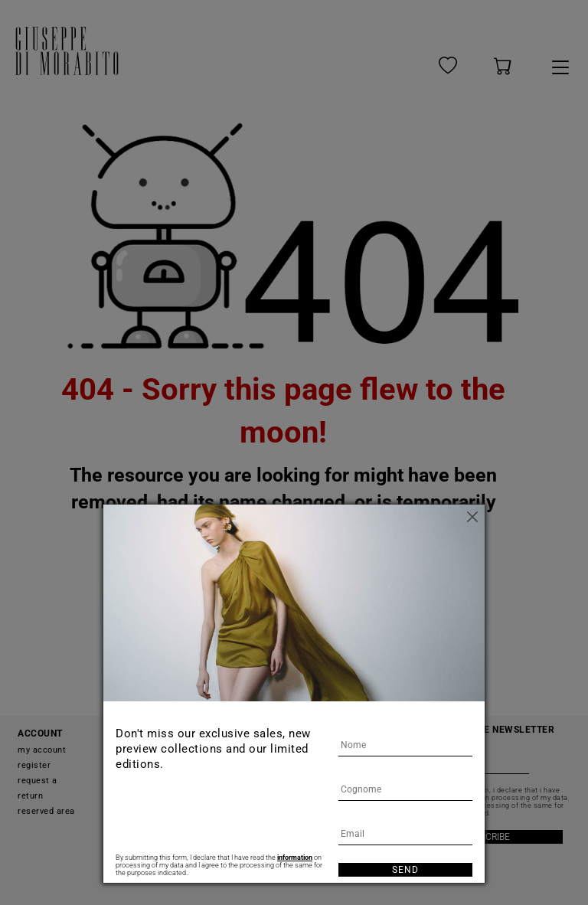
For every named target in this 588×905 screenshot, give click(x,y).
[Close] (473, 516)
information (295, 858)
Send (405, 870)
